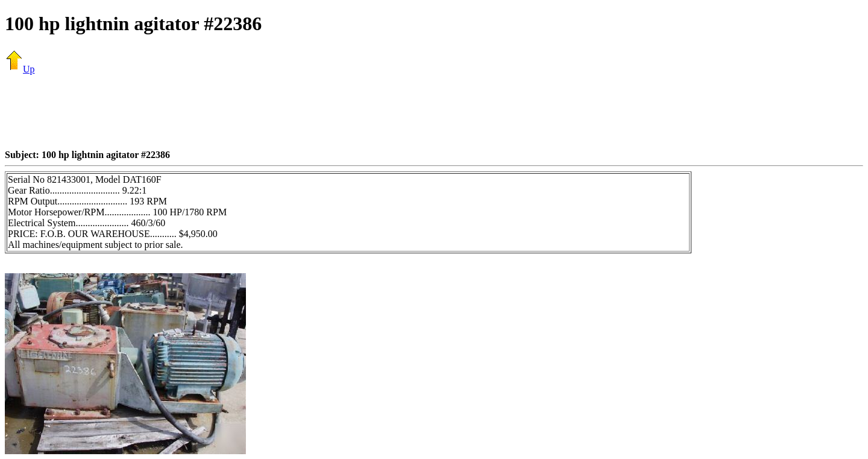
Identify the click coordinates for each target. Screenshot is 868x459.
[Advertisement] (434, 112)
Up (20, 69)
